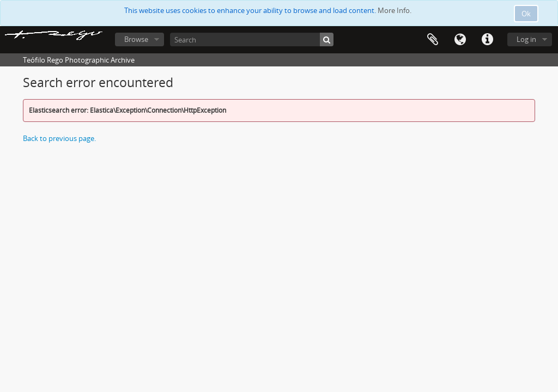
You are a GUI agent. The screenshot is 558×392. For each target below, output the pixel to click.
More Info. (395, 10)
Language (460, 40)
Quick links (487, 40)
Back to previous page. (59, 138)
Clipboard (433, 40)
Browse (136, 39)
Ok (526, 14)
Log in (526, 39)
